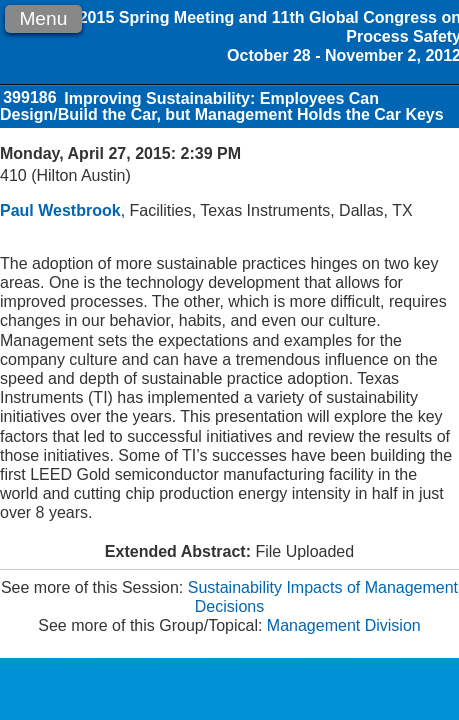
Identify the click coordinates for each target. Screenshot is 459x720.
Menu (43, 18)
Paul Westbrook (60, 210)
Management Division (344, 625)
